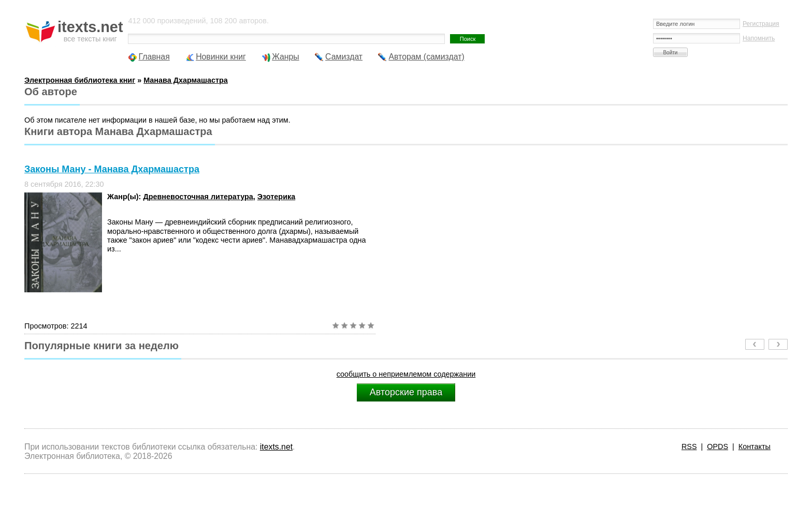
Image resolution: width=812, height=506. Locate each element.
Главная (154, 57)
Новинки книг (221, 57)
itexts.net (276, 447)
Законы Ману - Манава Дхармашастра (112, 169)
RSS (689, 447)
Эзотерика (276, 197)
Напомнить (759, 38)
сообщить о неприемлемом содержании (406, 374)
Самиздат (344, 57)
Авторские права (406, 392)
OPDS (717, 447)
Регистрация (761, 24)
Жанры (286, 57)
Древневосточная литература (198, 197)
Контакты (755, 447)
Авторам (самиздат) (426, 57)
